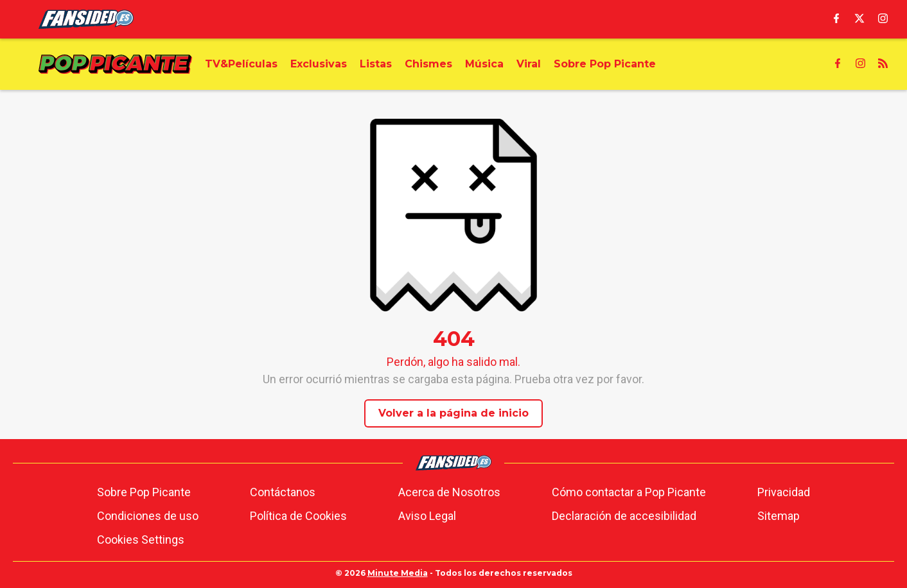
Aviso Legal (427, 516)
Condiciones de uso (148, 516)
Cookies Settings (141, 540)
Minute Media (398, 573)
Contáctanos (283, 492)
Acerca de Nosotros (449, 492)
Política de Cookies (298, 516)
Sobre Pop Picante (144, 492)
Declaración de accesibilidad (624, 516)
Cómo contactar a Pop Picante (629, 492)
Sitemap (779, 516)
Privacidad (784, 492)
